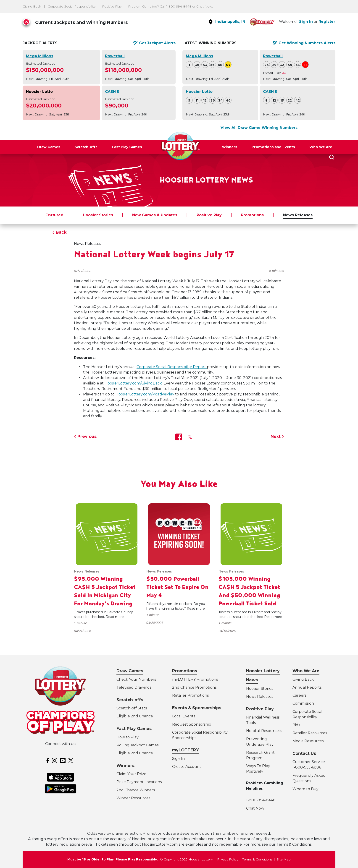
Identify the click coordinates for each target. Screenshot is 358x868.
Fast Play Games (127, 147)
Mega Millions (40, 56)
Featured (54, 215)
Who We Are (321, 147)
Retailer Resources (310, 733)
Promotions (252, 215)
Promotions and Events (273, 147)
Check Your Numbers (136, 679)
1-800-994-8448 (261, 800)
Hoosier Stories (98, 215)
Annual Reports (307, 687)
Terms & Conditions (257, 859)
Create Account (187, 767)
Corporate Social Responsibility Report (172, 367)
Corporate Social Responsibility (72, 6)
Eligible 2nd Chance (135, 716)
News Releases (298, 215)
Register (327, 22)
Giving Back (32, 6)
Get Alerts (157, 43)
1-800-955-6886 (307, 767)
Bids (296, 725)
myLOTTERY (186, 750)
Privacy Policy (228, 859)
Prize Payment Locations (139, 782)
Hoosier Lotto (39, 92)
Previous (87, 437)
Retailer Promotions (190, 695)
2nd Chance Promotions (194, 687)
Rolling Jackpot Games (137, 745)
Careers (299, 695)
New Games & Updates (155, 215)
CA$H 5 (112, 92)
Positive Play (112, 6)
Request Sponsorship (192, 724)
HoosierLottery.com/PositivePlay (145, 394)
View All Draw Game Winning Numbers (259, 128)
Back (61, 232)
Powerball (115, 56)
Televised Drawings (134, 687)
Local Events (184, 716)
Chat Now (204, 6)
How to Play (128, 737)
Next (276, 437)
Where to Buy (305, 789)
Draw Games (49, 147)
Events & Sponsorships (197, 708)
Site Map (284, 859)
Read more (115, 617)
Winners (230, 147)
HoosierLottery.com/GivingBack (133, 383)
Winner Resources (133, 798)
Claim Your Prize (131, 774)
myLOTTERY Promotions (195, 679)
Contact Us (304, 753)
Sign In (306, 22)
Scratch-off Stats (132, 708)
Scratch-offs (86, 147)
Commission (303, 703)
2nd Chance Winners (136, 790)
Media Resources (308, 741)
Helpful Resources (263, 731)
